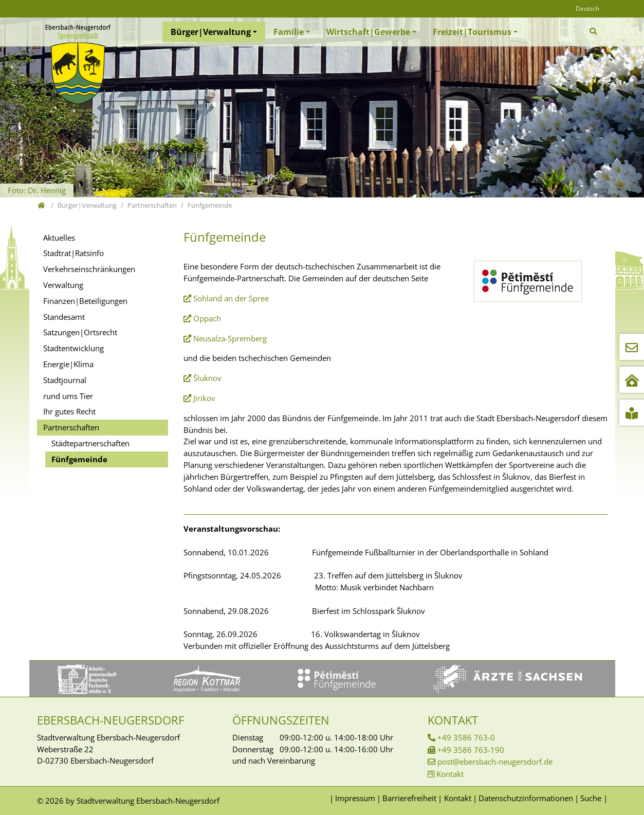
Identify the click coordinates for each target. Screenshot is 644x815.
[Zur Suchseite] (594, 31)
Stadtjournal (65, 380)
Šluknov (207, 378)
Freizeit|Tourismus (472, 32)
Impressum (355, 798)
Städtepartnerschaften (90, 443)
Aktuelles (59, 238)
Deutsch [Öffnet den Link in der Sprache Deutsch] (587, 8)
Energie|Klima (68, 364)
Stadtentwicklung (73, 348)
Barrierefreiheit (409, 798)
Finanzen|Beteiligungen (85, 301)
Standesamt (64, 317)
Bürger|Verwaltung (211, 32)
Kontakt (450, 774)
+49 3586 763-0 (466, 737)
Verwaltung (63, 285)
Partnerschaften (71, 427)
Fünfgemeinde (79, 459)
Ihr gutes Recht (69, 411)
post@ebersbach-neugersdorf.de (495, 762)
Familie (289, 32)
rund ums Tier (68, 396)
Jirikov (204, 398)
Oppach (207, 318)
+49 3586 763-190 (471, 750)
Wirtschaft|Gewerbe (368, 32)
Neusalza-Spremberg (230, 338)
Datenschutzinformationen (526, 798)
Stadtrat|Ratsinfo (73, 253)
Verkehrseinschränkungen (89, 269)
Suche (591, 798)
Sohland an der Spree (232, 298)
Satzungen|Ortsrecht (80, 332)
